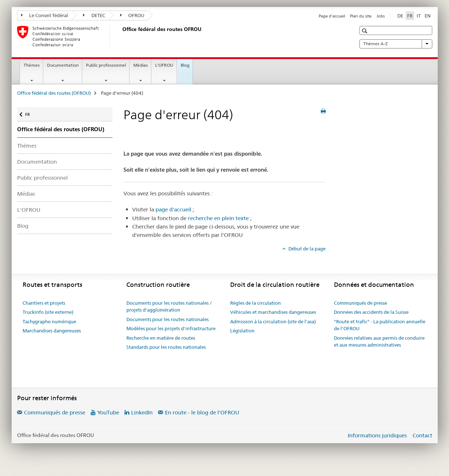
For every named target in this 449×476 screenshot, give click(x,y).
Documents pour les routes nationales (168, 319)
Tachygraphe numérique (49, 321)
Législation (242, 331)
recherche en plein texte (218, 218)
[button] (365, 31)
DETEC (94, 15)
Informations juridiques (377, 435)
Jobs (381, 16)
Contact (422, 435)
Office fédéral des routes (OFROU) (54, 93)
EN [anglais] (428, 16)
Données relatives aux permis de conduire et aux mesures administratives (379, 342)
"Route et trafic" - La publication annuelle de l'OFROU (380, 325)
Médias (141, 65)
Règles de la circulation (255, 303)
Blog (185, 65)
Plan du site (361, 16)
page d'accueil (173, 209)
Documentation (63, 65)
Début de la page (306, 249)
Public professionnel (106, 65)
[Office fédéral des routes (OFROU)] (121, 36)
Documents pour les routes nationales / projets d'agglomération (169, 307)
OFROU (132, 15)
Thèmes (32, 65)
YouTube (108, 412)
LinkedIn (142, 412)
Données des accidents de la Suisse (371, 312)
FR (31, 113)
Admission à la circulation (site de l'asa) (273, 321)
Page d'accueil (332, 16)
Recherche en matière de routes (161, 338)
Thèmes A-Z (396, 44)
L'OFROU (164, 65)
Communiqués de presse (361, 303)
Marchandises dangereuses (52, 331)
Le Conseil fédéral (45, 15)
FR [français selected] (410, 16)
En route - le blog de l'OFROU (202, 412)
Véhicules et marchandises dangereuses (273, 312)
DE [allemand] (400, 16)
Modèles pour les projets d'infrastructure (171, 328)
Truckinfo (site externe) (48, 312)
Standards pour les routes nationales (166, 347)
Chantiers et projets (44, 303)
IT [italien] (419, 16)
